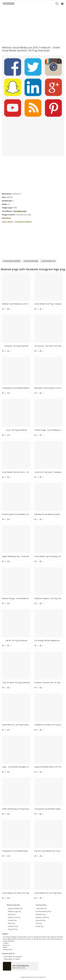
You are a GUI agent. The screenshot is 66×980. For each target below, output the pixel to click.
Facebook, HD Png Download (16, 346)
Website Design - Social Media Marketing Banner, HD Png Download (30, 598)
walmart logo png (14, 911)
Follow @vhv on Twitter (11, 959)
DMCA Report (7, 222)
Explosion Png (40, 914)
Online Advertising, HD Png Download (17, 809)
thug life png (13, 929)
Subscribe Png (41, 908)
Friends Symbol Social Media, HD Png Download (22, 514)
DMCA (5, 947)
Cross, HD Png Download (16, 430)
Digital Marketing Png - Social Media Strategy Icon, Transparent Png (29, 556)
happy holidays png (15, 908)
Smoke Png (39, 926)
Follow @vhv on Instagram (12, 957)
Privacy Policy (8, 950)
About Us (6, 945)
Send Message (20, 211)
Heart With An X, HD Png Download (16, 725)
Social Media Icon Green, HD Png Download (20, 893)
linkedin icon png (14, 917)
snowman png (13, 926)
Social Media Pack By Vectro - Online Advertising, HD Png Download (30, 472)
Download (6, 218)
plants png (11, 923)
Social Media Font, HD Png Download (50, 893)
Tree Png (39, 923)
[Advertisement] (33, 26)
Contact (6, 943)
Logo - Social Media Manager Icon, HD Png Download (24, 767)
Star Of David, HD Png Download (16, 683)
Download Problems (23, 222)
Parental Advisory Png (43, 911)
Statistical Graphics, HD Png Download (50, 598)
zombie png (12, 920)
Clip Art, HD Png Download (16, 640)
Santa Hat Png (40, 920)
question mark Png (42, 917)
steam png (12, 914)
